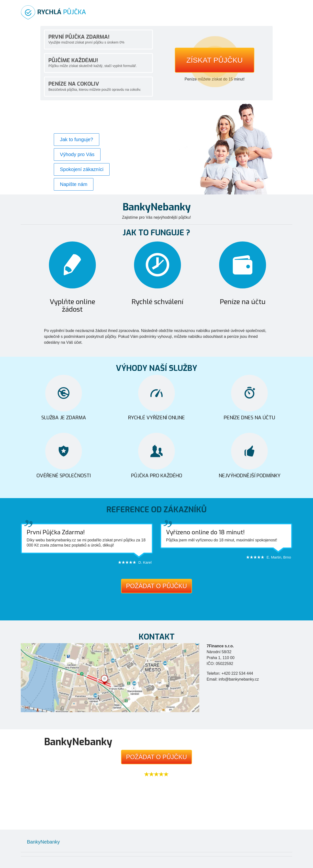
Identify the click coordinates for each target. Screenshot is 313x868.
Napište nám (74, 184)
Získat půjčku (215, 60)
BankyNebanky (43, 842)
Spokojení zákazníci (82, 169)
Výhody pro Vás (77, 154)
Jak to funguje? (77, 139)
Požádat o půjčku (156, 586)
